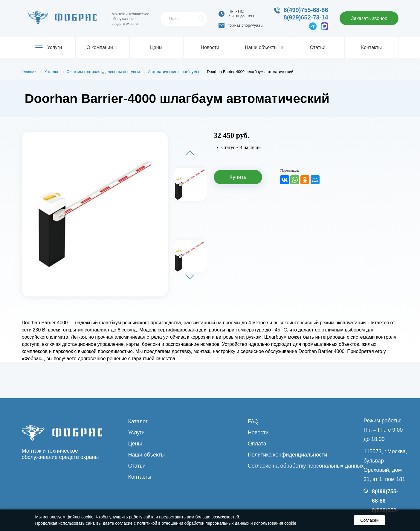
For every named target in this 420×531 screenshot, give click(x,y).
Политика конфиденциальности (288, 455)
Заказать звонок (369, 18)
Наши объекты (264, 48)
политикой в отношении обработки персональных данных (193, 523)
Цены (156, 48)
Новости (210, 48)
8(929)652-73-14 (306, 17)
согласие (124, 523)
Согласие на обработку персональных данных (306, 466)
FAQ (253, 422)
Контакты (371, 48)
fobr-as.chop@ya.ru (245, 25)
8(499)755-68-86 (306, 10)
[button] (190, 153)
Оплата (257, 444)
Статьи (318, 48)
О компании (102, 48)
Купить (238, 177)
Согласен (369, 520)
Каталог (138, 422)
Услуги (49, 48)
